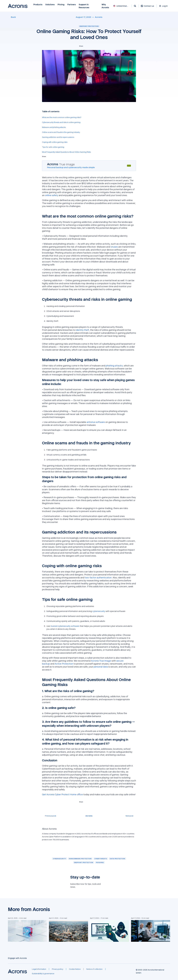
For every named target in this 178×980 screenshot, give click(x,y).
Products (38, 5)
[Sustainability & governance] (43, 974)
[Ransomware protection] (80, 859)
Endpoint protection (89, 26)
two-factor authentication (98, 578)
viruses (114, 247)
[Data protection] (117, 859)
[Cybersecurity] (60, 859)
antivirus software (96, 422)
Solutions (50, 5)
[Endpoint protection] (84, 862)
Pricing (61, 5)
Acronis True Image (101, 661)
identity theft (82, 330)
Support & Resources (84, 6)
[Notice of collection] (94, 969)
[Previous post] (49, 816)
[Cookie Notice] (75, 969)
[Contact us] (147, 7)
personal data (101, 667)
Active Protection (64, 664)
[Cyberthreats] (101, 859)
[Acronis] (99, 17)
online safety (52, 195)
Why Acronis (105, 6)
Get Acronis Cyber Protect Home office (62, 794)
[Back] (12, 17)
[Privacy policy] (58, 969)
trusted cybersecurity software (65, 626)
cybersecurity (99, 611)
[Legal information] (39, 969)
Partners (72, 5)
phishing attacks (114, 366)
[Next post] (131, 816)
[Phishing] (100, 862)
